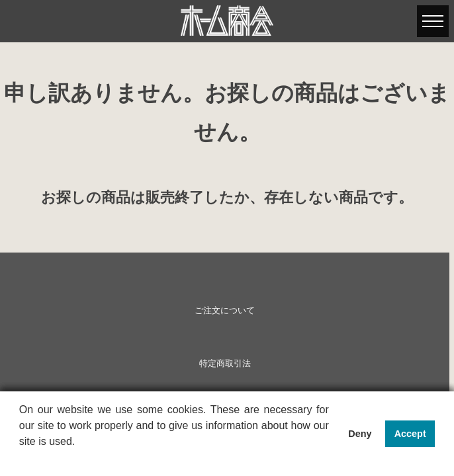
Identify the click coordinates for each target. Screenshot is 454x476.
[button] (21, 459)
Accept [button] (410, 434)
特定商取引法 (225, 364)
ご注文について (225, 311)
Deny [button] (360, 434)
